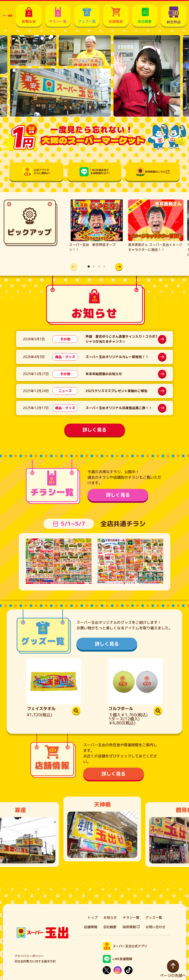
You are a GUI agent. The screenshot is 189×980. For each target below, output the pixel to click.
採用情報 (131, 927)
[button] (119, 267)
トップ (93, 918)
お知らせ (110, 918)
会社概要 (110, 927)
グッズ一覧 (154, 918)
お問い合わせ (156, 927)
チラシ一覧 (131, 918)
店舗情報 (91, 927)
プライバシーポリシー (29, 956)
